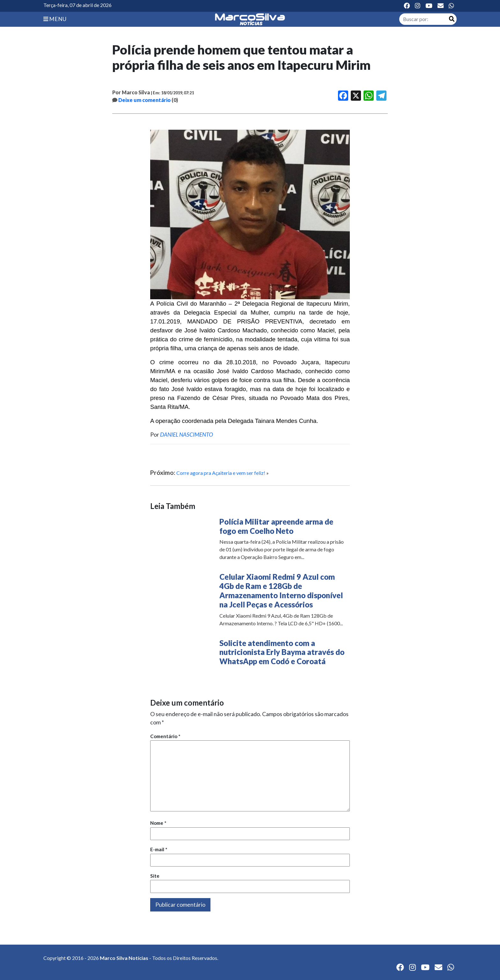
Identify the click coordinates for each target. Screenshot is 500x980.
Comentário (165, 736)
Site (155, 876)
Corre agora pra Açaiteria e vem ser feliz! (221, 473)
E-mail (159, 849)
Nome (158, 823)
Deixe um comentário (144, 100)
